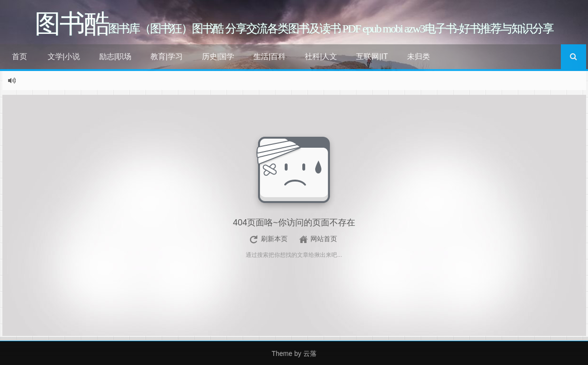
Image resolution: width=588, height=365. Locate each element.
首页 (20, 56)
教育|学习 (167, 56)
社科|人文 (321, 56)
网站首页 (324, 239)
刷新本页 (274, 239)
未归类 (419, 56)
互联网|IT (372, 56)
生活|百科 (269, 56)
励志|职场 (115, 56)
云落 (310, 354)
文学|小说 (64, 56)
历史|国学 (218, 56)
